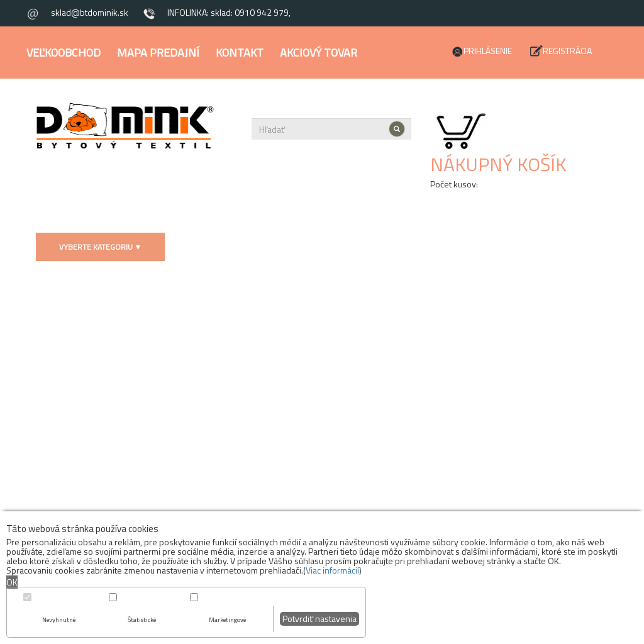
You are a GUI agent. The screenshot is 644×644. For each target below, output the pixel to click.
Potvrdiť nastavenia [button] (319, 619)
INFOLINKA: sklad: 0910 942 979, (229, 12)
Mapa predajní (158, 53)
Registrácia (567, 51)
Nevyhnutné (59, 620)
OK (12, 582)
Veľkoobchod (64, 53)
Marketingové (227, 620)
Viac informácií (332, 570)
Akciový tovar (319, 53)
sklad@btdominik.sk (90, 12)
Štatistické (142, 620)
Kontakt (240, 53)
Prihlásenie (488, 51)
